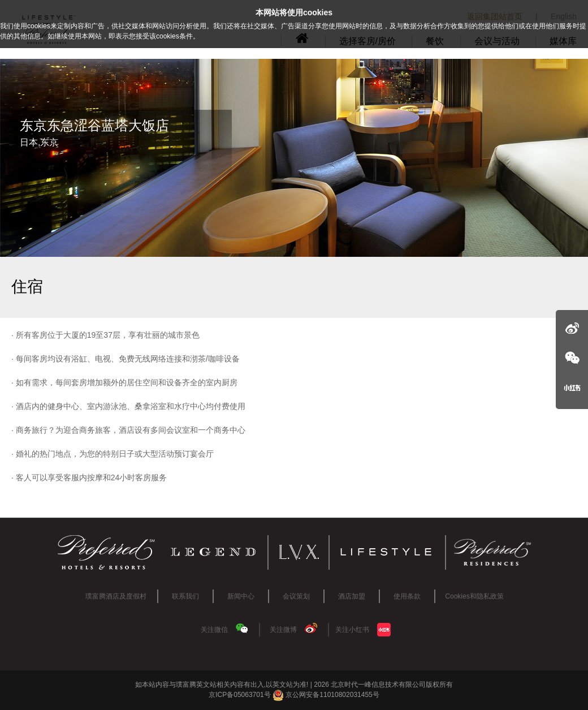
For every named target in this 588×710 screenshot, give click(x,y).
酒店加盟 (352, 596)
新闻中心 (241, 596)
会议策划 (296, 596)
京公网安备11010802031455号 (326, 695)
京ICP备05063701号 (239, 695)
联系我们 (185, 596)
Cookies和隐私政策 (474, 596)
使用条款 (407, 596)
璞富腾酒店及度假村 (116, 596)
